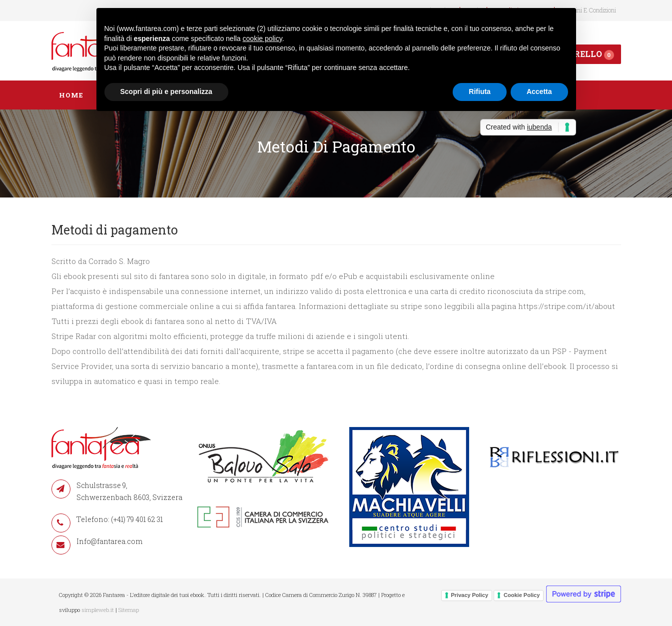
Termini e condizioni (589, 10)
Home (71, 95)
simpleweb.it (98, 610)
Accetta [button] (539, 91)
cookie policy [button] (263, 38)
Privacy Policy (470, 595)
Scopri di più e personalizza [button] (166, 91)
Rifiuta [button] (480, 91)
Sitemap (129, 610)
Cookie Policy (522, 595)
